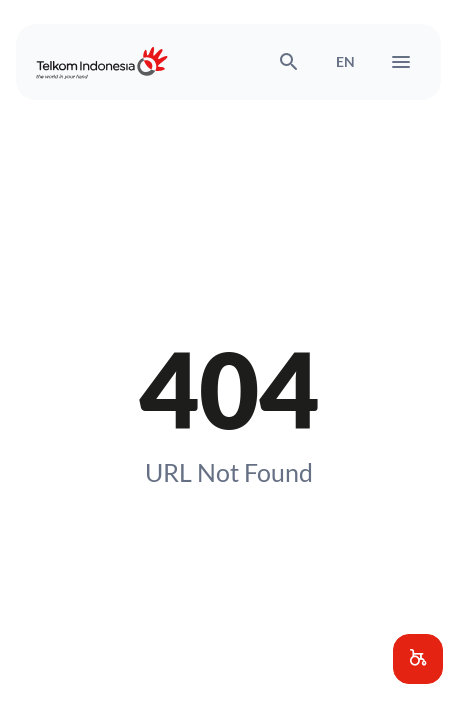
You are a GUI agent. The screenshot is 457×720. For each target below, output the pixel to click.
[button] (418, 659)
